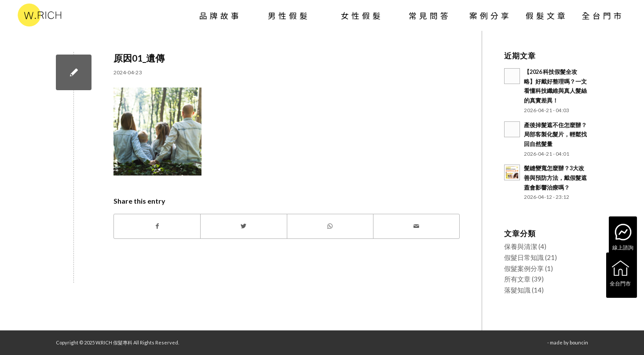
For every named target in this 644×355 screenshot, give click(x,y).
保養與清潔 (521, 246)
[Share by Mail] (416, 226)
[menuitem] (220, 15)
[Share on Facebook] (157, 226)
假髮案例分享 (524, 268)
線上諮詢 (623, 236)
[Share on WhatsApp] (330, 226)
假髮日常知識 (524, 257)
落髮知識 (517, 290)
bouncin (579, 342)
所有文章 (517, 279)
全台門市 (620, 273)
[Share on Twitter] (243, 226)
